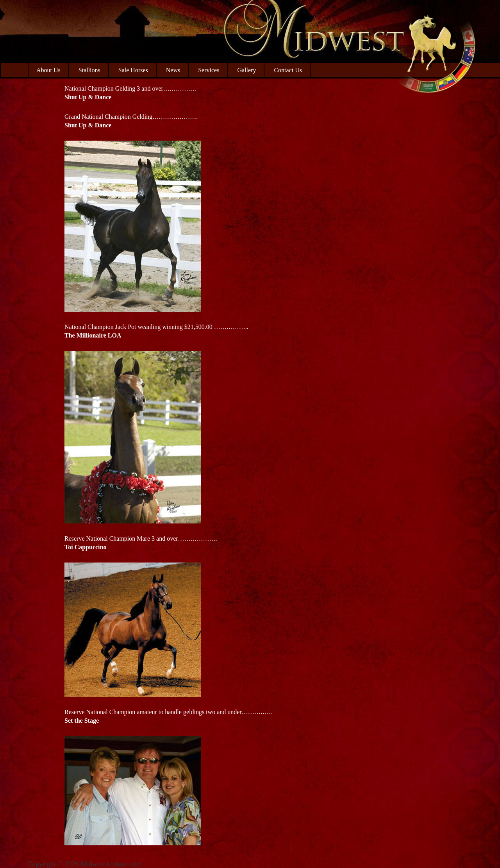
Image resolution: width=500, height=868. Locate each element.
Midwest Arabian (437, 51)
